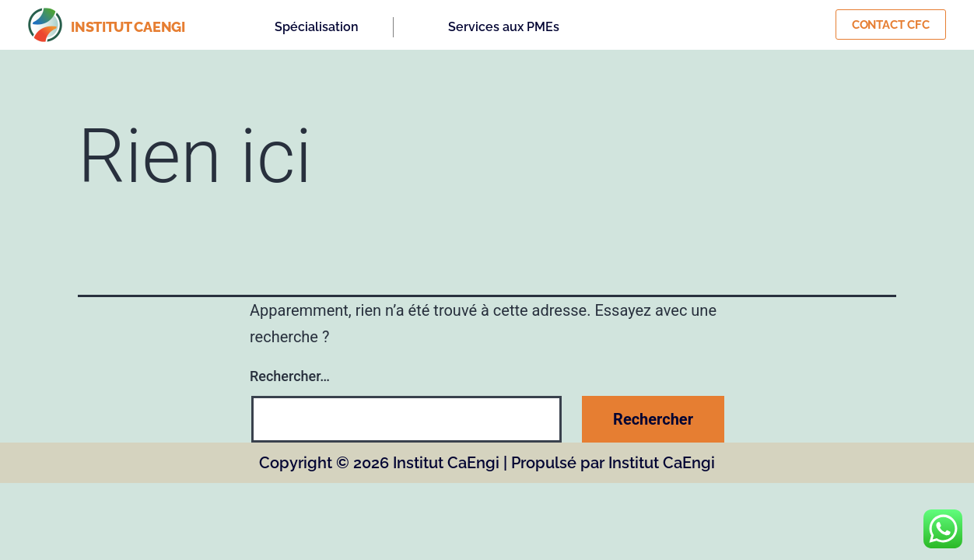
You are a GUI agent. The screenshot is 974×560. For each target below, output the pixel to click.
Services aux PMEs (504, 27)
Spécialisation (317, 27)
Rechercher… (290, 376)
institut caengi (128, 27)
